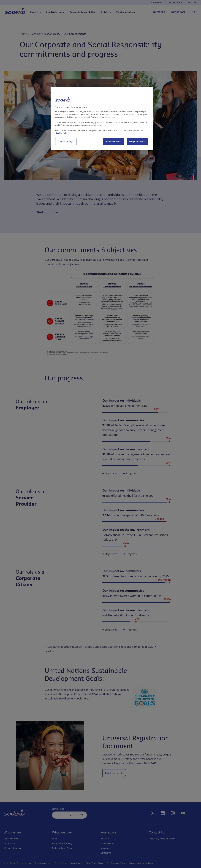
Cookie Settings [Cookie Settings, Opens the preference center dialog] (66, 141)
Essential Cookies (114, 141)
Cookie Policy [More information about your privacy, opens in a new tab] (62, 133)
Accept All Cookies (137, 141)
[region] (102, 119)
